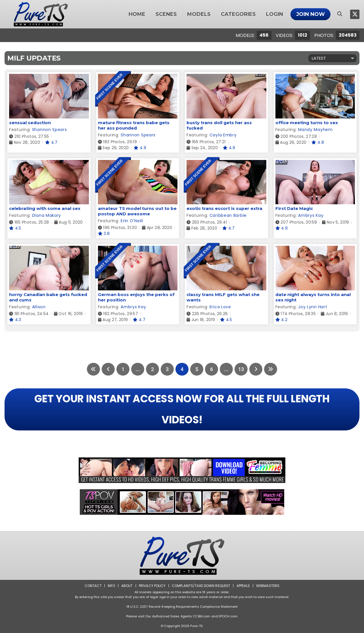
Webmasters (268, 586)
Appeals (243, 586)
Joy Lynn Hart (313, 307)
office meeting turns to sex (307, 123)
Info (111, 586)
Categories (238, 14)
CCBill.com (201, 616)
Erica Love (220, 307)
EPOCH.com (228, 616)
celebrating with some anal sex (45, 208)
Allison (39, 307)
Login (275, 14)
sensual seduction (30, 123)
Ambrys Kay (311, 215)
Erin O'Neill (132, 221)
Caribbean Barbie (228, 215)
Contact (93, 586)
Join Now (310, 14)
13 (241, 369)
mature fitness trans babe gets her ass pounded (134, 125)
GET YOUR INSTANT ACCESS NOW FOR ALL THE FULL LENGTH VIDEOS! (182, 409)
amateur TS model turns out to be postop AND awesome (137, 211)
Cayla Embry (223, 135)
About (127, 586)
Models (199, 14)
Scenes (166, 14)
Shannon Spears (50, 130)
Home (137, 14)
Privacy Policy (152, 586)
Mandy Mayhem (315, 130)
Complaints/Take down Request (201, 586)
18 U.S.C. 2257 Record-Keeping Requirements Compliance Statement (182, 607)
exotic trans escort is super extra (224, 208)
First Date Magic (294, 208)
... (138, 369)
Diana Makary (47, 215)
